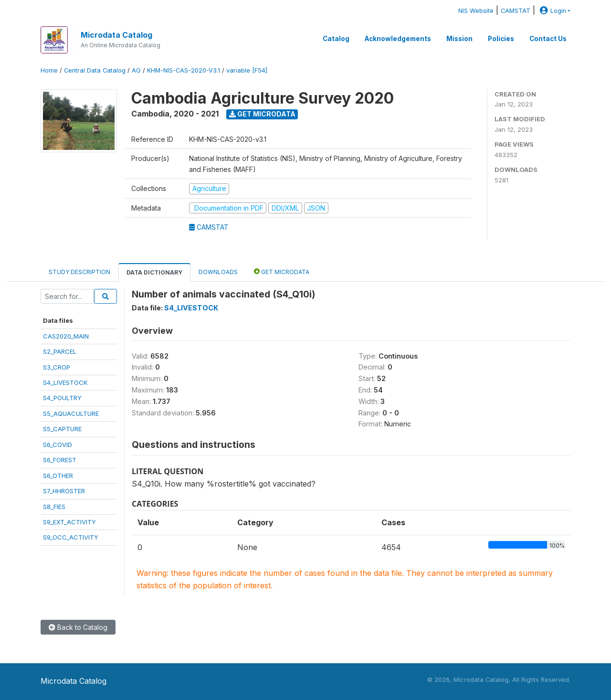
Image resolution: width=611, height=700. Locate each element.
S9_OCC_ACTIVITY (71, 537)
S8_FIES (54, 507)
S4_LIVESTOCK (65, 382)
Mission (459, 39)
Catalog (336, 39)
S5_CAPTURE (62, 429)
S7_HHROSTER (64, 491)
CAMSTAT (516, 11)
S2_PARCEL (60, 351)
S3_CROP (57, 367)
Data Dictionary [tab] (154, 272)
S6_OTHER (58, 476)
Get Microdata (262, 114)
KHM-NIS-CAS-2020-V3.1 (184, 70)
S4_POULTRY (62, 398)
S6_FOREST (60, 460)
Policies (501, 39)
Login (552, 11)
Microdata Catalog (116, 35)
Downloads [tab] (218, 272)
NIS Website (476, 11)
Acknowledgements (398, 39)
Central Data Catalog (95, 70)
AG (136, 70)
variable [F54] (247, 70)
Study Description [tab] (79, 272)
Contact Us (548, 39)
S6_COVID (58, 445)
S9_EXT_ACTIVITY (69, 522)
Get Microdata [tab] (282, 271)
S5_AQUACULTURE (71, 414)
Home (49, 70)
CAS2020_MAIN (66, 336)
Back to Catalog (78, 627)
